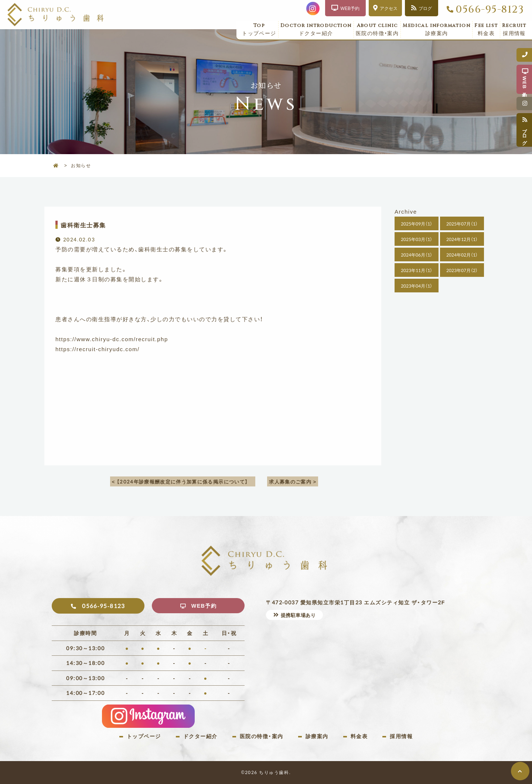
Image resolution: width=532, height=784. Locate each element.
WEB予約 (204, 606)
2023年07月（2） (462, 270)
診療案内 (436, 30)
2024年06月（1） (417, 255)
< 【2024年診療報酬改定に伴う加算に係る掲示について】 (183, 481)
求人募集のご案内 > (294, 481)
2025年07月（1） (462, 224)
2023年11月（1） (417, 270)
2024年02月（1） (462, 255)
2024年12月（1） (462, 239)
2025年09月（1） (417, 224)
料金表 (486, 30)
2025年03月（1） (417, 239)
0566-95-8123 (490, 10)
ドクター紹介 (316, 30)
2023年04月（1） (417, 286)
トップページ (259, 30)
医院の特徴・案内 (377, 30)
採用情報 (514, 30)
